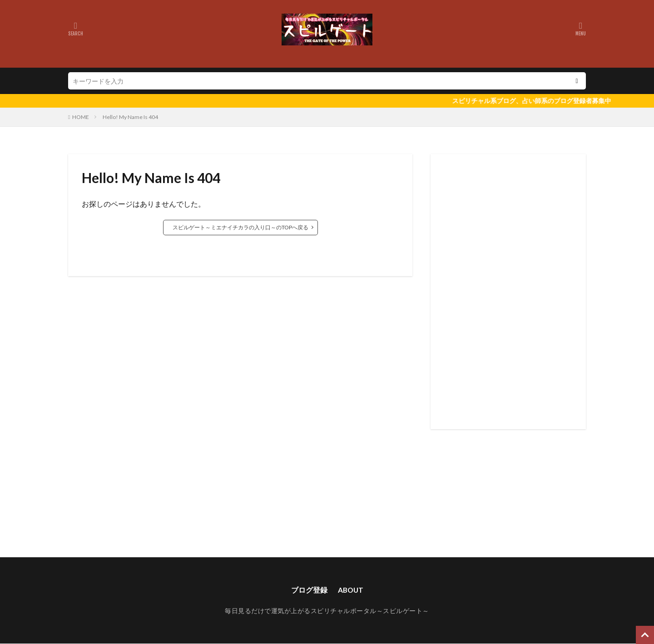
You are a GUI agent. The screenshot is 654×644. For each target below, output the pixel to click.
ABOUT (350, 590)
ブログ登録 (308, 590)
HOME (81, 117)
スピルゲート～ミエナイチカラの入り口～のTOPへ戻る (240, 227)
